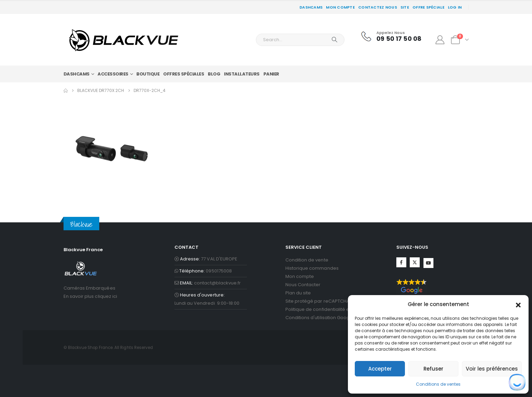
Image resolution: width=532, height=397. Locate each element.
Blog (214, 74)
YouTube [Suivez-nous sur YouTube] (428, 263)
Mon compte (340, 7)
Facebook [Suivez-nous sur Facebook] (401, 262)
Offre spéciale (428, 7)
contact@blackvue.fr (217, 283)
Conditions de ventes (438, 384)
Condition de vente (307, 260)
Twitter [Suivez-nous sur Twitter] (415, 262)
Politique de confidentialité (315, 309)
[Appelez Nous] (391, 36)
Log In (455, 7)
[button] (518, 304)
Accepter (380, 369)
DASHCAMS (311, 7)
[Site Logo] (124, 40)
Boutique (148, 74)
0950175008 (219, 271)
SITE (405, 7)
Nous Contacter (303, 285)
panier (271, 74)
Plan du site (298, 293)
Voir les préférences (492, 369)
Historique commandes (312, 268)
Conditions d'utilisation (311, 318)
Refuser (433, 369)
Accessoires (113, 74)
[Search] (335, 40)
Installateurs (242, 74)
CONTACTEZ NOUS (378, 7)
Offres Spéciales (184, 74)
